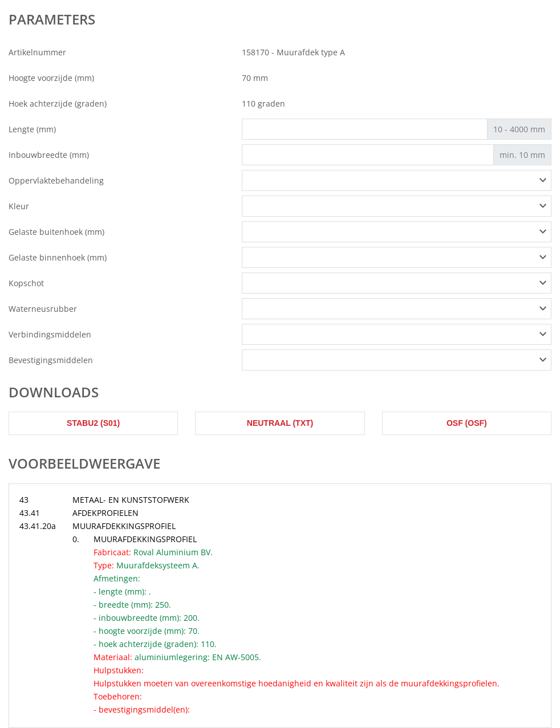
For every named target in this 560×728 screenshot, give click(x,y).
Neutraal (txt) (280, 423)
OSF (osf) (467, 423)
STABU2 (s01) (93, 423)
